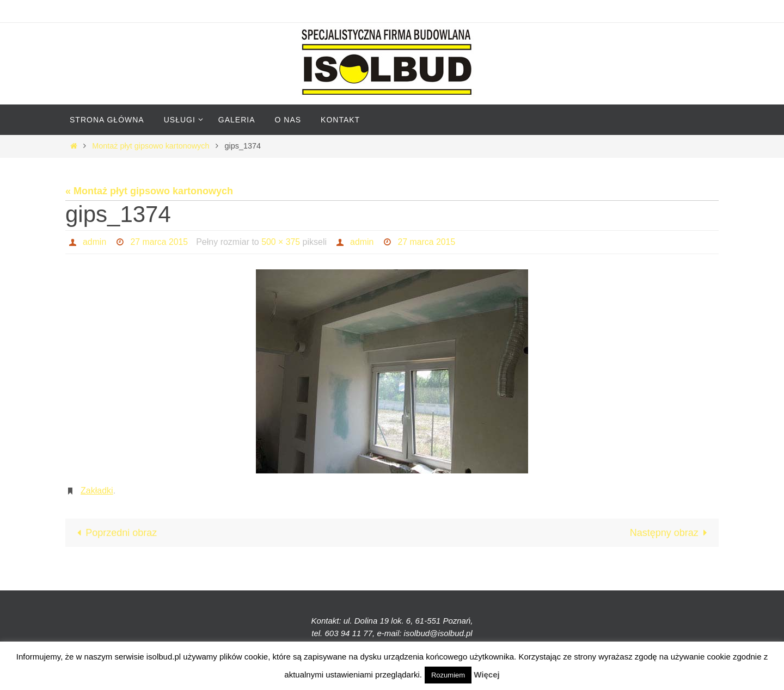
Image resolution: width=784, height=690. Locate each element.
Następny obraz (671, 533)
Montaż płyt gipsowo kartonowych (151, 146)
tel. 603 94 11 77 (342, 633)
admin (95, 242)
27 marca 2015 (160, 242)
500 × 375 (282, 242)
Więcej (486, 674)
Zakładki (97, 491)
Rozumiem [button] (448, 675)
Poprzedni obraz (114, 533)
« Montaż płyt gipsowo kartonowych (149, 191)
